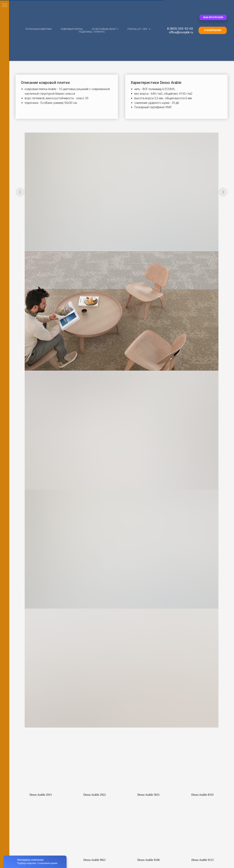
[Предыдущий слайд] (20, 192)
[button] (213, 17)
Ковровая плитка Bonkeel (149, 615)
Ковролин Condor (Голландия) (43, 605)
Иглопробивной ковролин (95, 605)
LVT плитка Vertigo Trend (204, 600)
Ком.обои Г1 (196, 626)
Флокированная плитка (148, 610)
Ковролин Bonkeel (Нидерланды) (45, 600)
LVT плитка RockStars (202, 605)
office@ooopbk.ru (181, 32)
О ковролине (80, 857)
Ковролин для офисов (93, 615)
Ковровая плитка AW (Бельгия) (153, 595)
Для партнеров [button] (106, 857)
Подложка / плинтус (92, 32)
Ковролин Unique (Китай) (40, 616)
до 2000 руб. (163, 626)
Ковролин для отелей (92, 620)
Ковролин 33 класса (91, 626)
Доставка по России (138, 857)
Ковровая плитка (72, 29)
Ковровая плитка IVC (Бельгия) (153, 600)
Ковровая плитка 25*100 (149, 620)
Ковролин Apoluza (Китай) (41, 621)
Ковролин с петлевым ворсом (97, 600)
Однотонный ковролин (93, 610)
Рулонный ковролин (39, 29)
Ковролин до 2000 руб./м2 (40, 626)
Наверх (221, 857)
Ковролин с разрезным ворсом (98, 595)
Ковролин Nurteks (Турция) (41, 610)
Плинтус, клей (197, 620)
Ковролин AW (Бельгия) (39, 595)
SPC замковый (198, 615)
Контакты (166, 857)
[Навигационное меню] (5, 5)
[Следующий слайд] (223, 192)
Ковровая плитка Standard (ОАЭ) (154, 605)
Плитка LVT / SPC (138, 29)
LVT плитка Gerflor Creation (205, 595)
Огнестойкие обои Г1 (105, 29)
